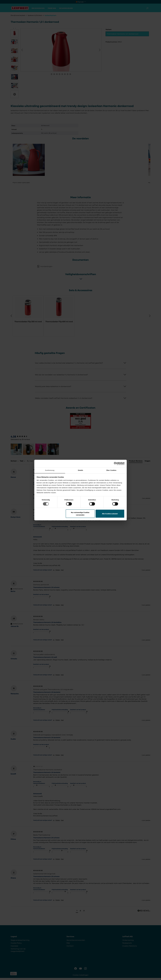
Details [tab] (80, 470)
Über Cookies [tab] (111, 470)
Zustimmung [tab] (50, 470)
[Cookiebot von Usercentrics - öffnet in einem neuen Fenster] (115, 464)
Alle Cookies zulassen (110, 514)
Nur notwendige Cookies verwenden (80, 514)
